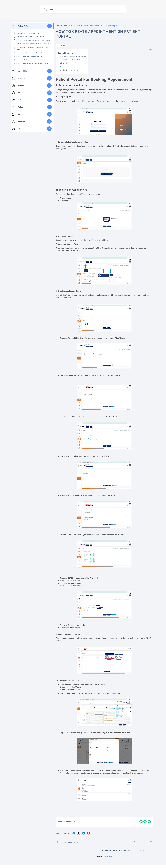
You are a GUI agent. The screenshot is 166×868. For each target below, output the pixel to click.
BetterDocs (108, 856)
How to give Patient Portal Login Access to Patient (123, 850)
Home (58, 26)
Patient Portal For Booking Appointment (72, 56)
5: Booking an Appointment (70, 70)
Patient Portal (75, 26)
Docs (65, 26)
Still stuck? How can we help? (68, 842)
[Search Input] (86, 9)
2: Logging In (66, 63)
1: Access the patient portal (70, 60)
